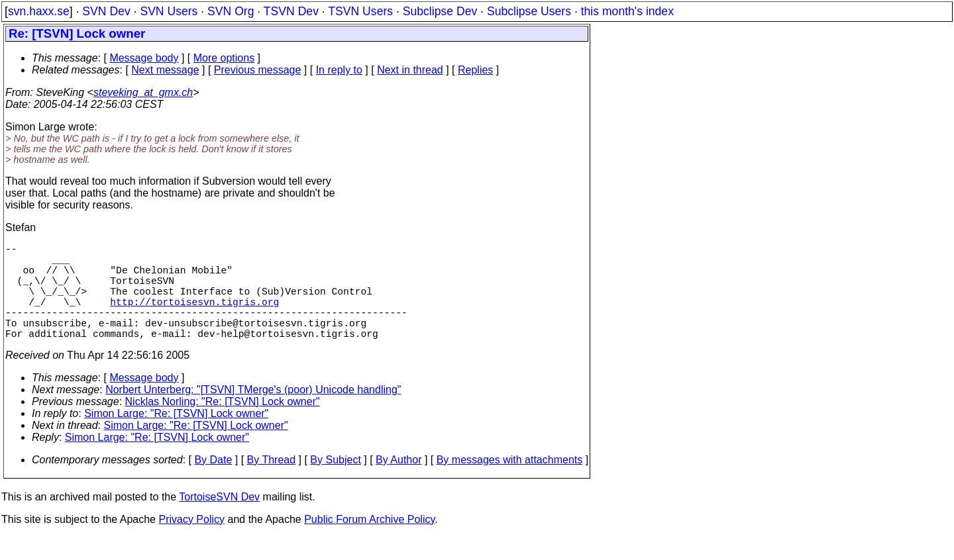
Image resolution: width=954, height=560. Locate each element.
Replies (475, 70)
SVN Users (169, 11)
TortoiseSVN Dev (219, 521)
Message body (144, 58)
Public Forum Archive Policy (369, 543)
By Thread (272, 484)
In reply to (339, 70)
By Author (398, 484)
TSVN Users (360, 11)
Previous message (258, 70)
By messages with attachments (510, 484)
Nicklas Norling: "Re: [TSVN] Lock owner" (223, 425)
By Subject (335, 484)
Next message (165, 70)
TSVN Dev (291, 11)
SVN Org (231, 11)
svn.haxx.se (39, 11)
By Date (213, 484)
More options (224, 58)
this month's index (627, 11)
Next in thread (410, 70)
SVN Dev (106, 11)
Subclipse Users (529, 11)
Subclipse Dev (440, 11)
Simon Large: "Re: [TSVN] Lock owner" (176, 437)
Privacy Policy (191, 543)
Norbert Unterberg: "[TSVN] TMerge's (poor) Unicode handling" (253, 413)
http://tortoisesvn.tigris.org (194, 317)
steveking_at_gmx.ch (143, 92)
